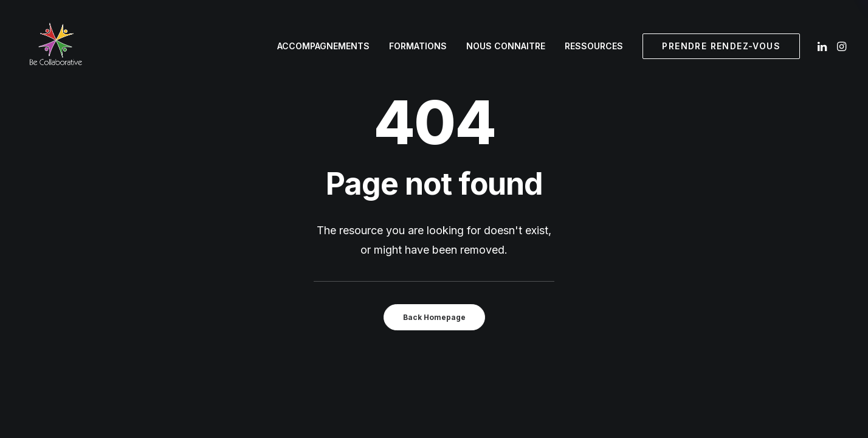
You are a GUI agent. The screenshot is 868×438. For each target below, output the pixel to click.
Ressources (594, 46)
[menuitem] (323, 46)
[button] (823, 46)
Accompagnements (323, 46)
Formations (418, 46)
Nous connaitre (506, 46)
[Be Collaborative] (55, 46)
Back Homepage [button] (434, 317)
